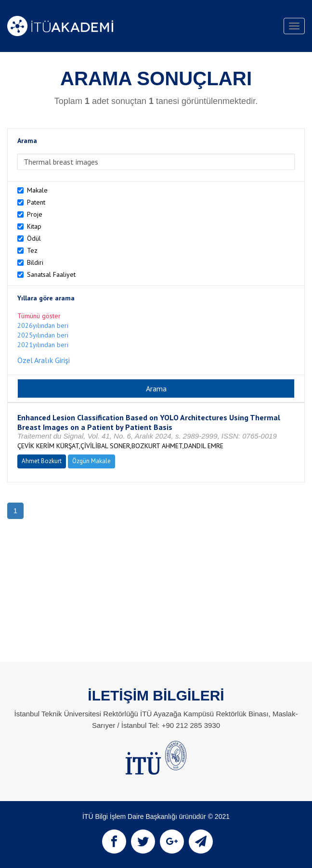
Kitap (34, 226)
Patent (36, 202)
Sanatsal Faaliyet (51, 274)
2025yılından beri (43, 335)
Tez (32, 250)
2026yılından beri (43, 325)
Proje (35, 214)
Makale (37, 190)
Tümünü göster (39, 316)
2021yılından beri (43, 345)
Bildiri (35, 262)
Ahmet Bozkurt (42, 461)
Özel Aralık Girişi (44, 360)
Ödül (34, 238)
